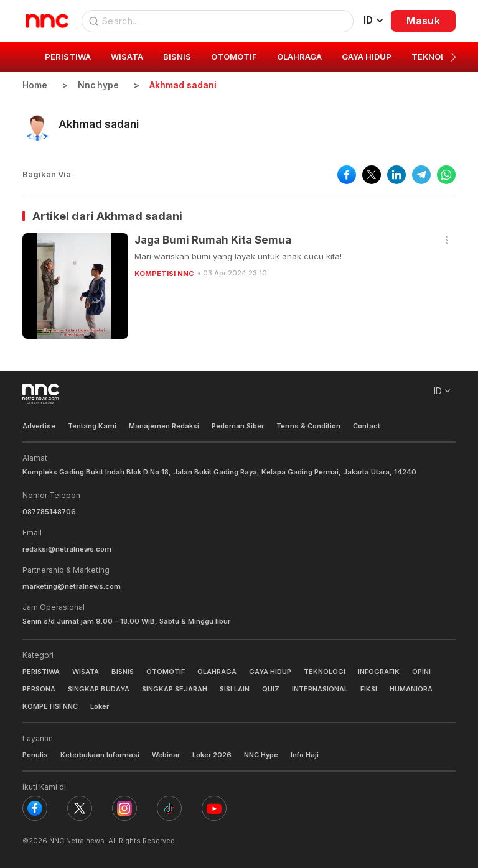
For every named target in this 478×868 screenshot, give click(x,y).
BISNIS (123, 672)
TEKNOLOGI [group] (436, 57)
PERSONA (39, 689)
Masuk (423, 21)
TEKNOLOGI (325, 672)
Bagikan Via (47, 174)
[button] (453, 57)
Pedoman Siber (238, 426)
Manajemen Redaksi (164, 426)
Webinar (166, 755)
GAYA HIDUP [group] (367, 57)
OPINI (421, 672)
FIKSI (369, 689)
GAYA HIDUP (270, 672)
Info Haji (305, 755)
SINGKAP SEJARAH (175, 689)
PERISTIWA (41, 672)
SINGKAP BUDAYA (99, 689)
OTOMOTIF (166, 672)
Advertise (39, 426)
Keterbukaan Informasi (100, 755)
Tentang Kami (92, 426)
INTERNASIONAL (320, 689)
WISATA (86, 672)
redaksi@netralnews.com (67, 548)
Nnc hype (99, 85)
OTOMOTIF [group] (234, 57)
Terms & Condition (308, 426)
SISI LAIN (235, 689)
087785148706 (49, 511)
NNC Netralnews (77, 841)
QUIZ (271, 689)
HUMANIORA (411, 689)
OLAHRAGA (217, 672)
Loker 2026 (212, 755)
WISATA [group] (127, 57)
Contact (367, 426)
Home (35, 85)
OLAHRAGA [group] (299, 57)
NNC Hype (261, 755)
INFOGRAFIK (379, 672)
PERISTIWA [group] (68, 57)
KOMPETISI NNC (164, 273)
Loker (100, 706)
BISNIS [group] (177, 57)
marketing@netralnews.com (72, 586)
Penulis (35, 755)
